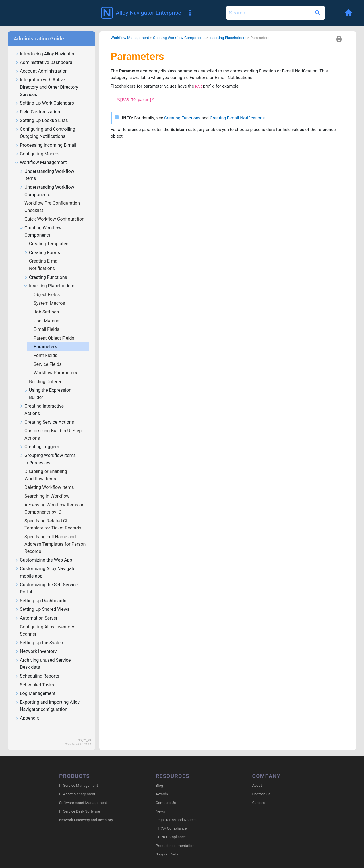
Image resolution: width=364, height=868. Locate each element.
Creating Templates (49, 235)
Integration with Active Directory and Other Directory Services (46, 79)
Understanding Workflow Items (47, 167)
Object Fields (47, 286)
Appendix (27, 710)
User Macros (47, 312)
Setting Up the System (40, 635)
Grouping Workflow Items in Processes (47, 451)
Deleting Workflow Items (50, 479)
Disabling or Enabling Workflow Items (46, 467)
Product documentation (175, 838)
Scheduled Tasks (38, 677)
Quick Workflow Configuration (55, 211)
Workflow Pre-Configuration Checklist (52, 199)
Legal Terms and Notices (176, 812)
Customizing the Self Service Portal (46, 580)
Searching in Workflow (47, 488)
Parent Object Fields (54, 330)
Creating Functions (45, 269)
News (160, 804)
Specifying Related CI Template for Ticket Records (53, 516)
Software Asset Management (83, 795)
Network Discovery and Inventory (86, 812)
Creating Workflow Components (41, 223)
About (257, 778)
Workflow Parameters (56, 365)
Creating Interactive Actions (42, 402)
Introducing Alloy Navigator (45, 46)
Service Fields (48, 356)
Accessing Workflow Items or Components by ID (54, 500)
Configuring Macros (37, 146)
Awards (162, 786)
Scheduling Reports (37, 668)
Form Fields (46, 347)
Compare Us (166, 795)
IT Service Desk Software (79, 804)
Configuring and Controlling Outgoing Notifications (45, 125)
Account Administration (41, 63)
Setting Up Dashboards (41, 593)
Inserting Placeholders (49, 278)
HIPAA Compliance (171, 821)
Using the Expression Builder (48, 386)
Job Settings (47, 304)
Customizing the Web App (44, 552)
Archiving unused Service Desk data (43, 656)
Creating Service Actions (47, 414)
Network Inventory (36, 643)
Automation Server (36, 610)
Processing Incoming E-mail (45, 137)
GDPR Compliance (171, 829)
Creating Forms (42, 245)
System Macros (50, 295)
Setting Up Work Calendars (44, 95)
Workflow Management (41, 154)
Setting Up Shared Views (42, 601)
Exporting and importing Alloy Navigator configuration (47, 698)
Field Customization (37, 104)
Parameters (46, 338)
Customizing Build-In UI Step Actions (53, 426)
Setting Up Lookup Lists (41, 112)
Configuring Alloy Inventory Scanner (47, 622)
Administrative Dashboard (44, 54)
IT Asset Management (77, 786)
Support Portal (167, 847)
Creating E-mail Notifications (44, 257)
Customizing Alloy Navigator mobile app (46, 564)
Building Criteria (46, 373)
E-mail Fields (47, 321)
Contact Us (261, 786)
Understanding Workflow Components (47, 183)
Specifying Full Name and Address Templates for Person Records (55, 536)
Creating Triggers (39, 439)
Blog (159, 778)
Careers (258, 795)
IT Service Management (78, 778)
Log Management (35, 685)
